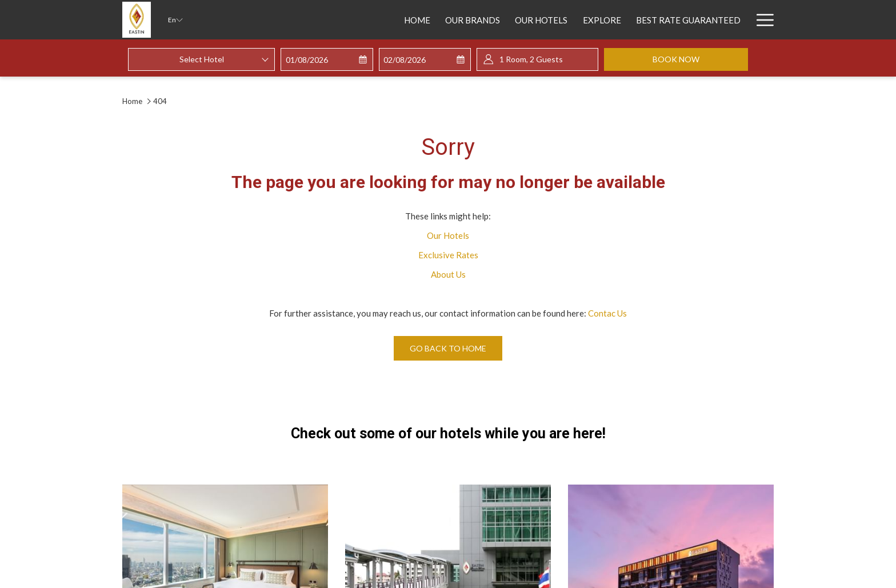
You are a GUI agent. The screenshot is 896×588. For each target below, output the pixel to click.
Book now (700, 59)
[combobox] (201, 59)
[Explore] (519, 20)
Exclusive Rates (448, 255)
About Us (448, 274)
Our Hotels (448, 235)
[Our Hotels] (459, 20)
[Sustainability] (707, 20)
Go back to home (448, 348)
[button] (327, 60)
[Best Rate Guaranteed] (606, 20)
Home (133, 101)
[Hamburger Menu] (761, 20)
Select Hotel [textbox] (202, 59)
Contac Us (607, 313)
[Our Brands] (390, 20)
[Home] (335, 20)
